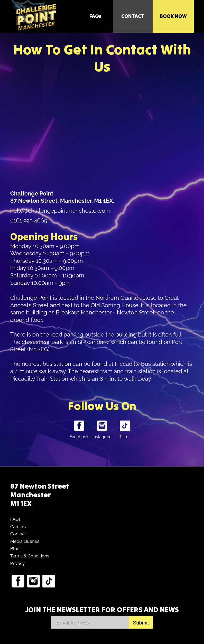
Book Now (173, 16)
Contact (18, 534)
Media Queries (25, 541)
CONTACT (133, 16)
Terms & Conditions (30, 556)
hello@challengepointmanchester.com (60, 211)
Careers (18, 527)
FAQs (95, 16)
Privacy (18, 563)
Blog (15, 549)
